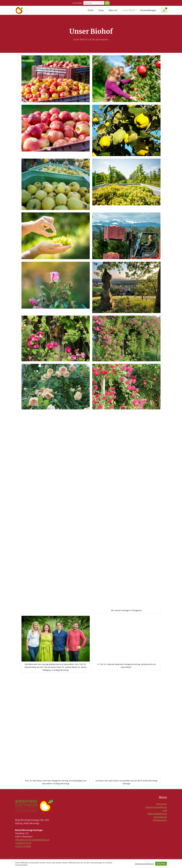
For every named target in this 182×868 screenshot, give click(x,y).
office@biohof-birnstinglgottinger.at (32, 840)
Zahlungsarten (160, 820)
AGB (165, 810)
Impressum (161, 804)
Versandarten (160, 817)
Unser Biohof (129, 10)
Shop (101, 10)
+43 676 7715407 (23, 846)
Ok (107, 3)
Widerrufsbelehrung (157, 814)
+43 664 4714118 (23, 843)
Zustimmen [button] (161, 864)
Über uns (113, 10)
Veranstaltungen (148, 10)
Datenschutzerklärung (156, 807)
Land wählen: (78, 3)
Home (91, 10)
